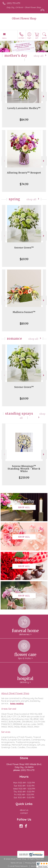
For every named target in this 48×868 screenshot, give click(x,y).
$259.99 (24, 478)
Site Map (34, 866)
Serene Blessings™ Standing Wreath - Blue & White (24, 467)
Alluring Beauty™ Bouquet (24, 173)
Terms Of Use (16, 863)
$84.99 (24, 120)
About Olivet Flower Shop (15, 693)
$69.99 (24, 259)
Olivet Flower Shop (24, 18)
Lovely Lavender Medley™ (24, 108)
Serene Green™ (24, 248)
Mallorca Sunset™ (24, 312)
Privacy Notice (31, 863)
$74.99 (24, 184)
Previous (4, 96)
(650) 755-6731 (14, 3)
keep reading (17, 703)
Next (44, 96)
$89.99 (24, 324)
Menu (4, 38)
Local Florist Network (19, 866)
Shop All (39, 56)
